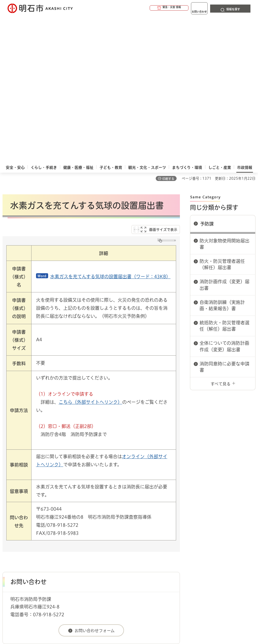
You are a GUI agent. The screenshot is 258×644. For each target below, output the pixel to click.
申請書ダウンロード (87, 517)
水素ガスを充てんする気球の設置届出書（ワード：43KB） (110, 133)
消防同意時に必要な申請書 (224, 223)
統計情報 (152, 596)
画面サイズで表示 (163, 86)
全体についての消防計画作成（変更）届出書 (224, 202)
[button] (150, 8)
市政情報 (24, 517)
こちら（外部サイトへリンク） (90, 258)
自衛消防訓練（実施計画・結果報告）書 (222, 161)
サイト (70, 543)
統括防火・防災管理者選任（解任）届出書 (224, 182)
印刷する (168, 35)
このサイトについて (44, 535)
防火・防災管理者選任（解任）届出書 (222, 120)
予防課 (207, 80)
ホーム (8, 517)
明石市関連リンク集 (51, 517)
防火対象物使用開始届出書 (224, 100)
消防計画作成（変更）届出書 (224, 141)
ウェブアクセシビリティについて (114, 535)
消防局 (113, 517)
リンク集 (34, 543)
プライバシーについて (185, 535)
